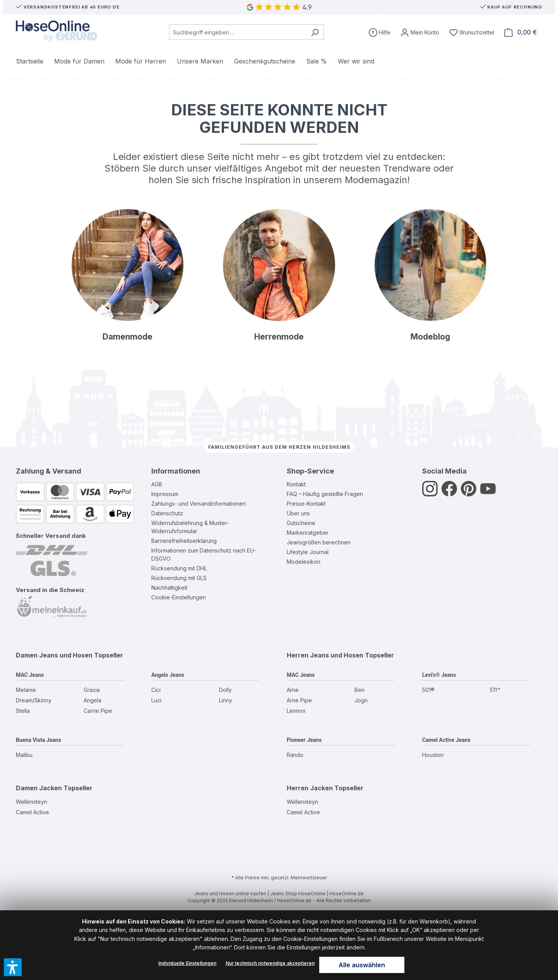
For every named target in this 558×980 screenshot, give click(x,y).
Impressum (165, 494)
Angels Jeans (168, 675)
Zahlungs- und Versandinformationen (199, 504)
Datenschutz (167, 513)
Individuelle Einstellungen (187, 963)
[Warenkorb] (521, 32)
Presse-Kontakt (306, 504)
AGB (157, 484)
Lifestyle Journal (308, 552)
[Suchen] (315, 32)
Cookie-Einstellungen (179, 597)
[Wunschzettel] (472, 32)
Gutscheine (301, 523)
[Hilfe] (380, 32)
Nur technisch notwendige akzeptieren (270, 963)
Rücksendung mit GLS (179, 578)
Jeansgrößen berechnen (319, 542)
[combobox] (238, 32)
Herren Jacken (310, 788)
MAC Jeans (30, 675)
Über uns (298, 513)
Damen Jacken (39, 788)
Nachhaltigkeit (169, 588)
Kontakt (296, 484)
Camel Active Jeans (446, 740)
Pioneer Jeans (304, 740)
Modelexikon (304, 562)
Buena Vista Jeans (39, 740)
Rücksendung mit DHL (179, 568)
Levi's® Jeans (439, 675)
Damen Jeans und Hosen (54, 655)
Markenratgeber (308, 533)
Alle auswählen (362, 965)
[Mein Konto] (420, 32)
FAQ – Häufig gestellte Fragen (325, 494)
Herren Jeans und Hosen (325, 655)
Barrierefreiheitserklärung (184, 541)
